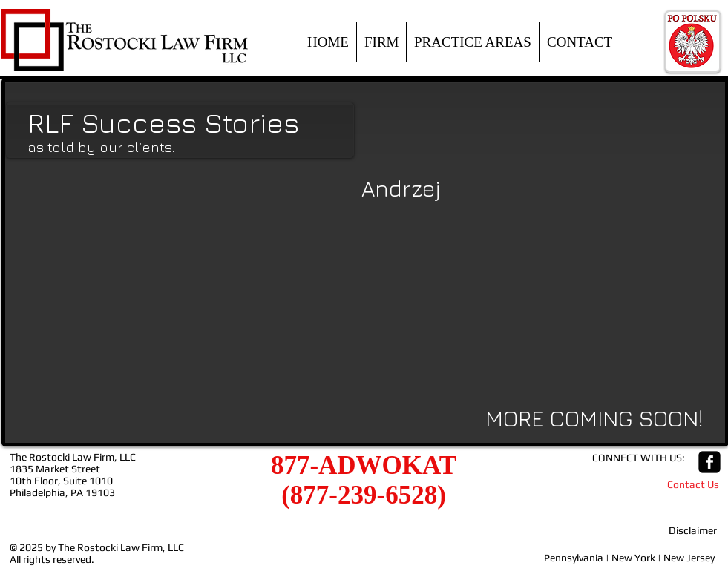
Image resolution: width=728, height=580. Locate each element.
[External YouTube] (186, 291)
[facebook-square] (709, 462)
